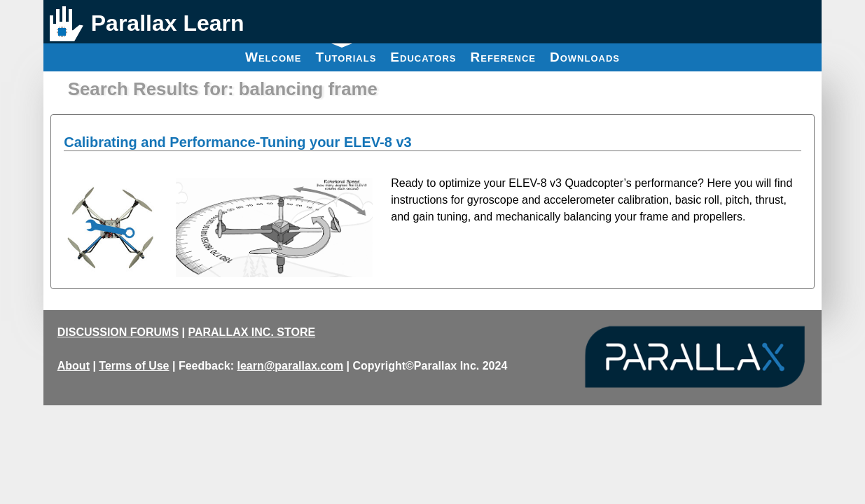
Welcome (274, 57)
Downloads (585, 57)
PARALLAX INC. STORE (251, 332)
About (74, 366)
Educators (423, 57)
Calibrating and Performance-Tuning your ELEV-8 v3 (237, 142)
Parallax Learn (168, 23)
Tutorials (346, 54)
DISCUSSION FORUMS (118, 332)
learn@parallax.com (290, 366)
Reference (503, 57)
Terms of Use (134, 366)
